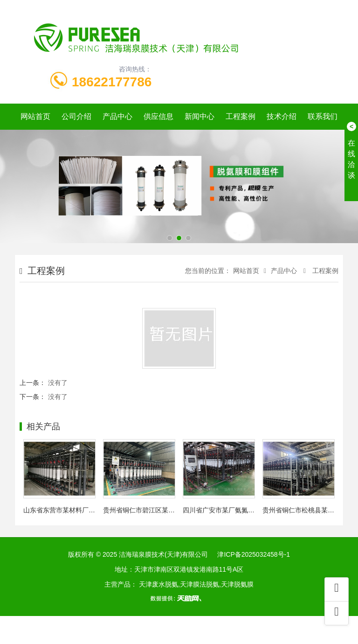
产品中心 (117, 116)
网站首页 (35, 116)
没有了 (58, 383)
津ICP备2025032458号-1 (254, 554)
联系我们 (323, 116)
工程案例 (241, 116)
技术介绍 (282, 116)
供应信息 (158, 116)
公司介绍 (76, 116)
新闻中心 (200, 116)
